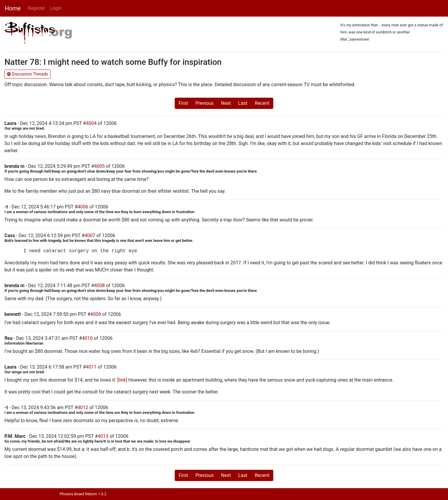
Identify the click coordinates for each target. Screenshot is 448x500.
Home (13, 8)
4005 (99, 166)
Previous (205, 103)
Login (56, 8)
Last (243, 103)
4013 (103, 436)
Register (37, 8)
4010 (87, 338)
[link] (122, 380)
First (183, 103)
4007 (90, 235)
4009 (96, 314)
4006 (83, 207)
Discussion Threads (28, 74)
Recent (262, 103)
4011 (91, 367)
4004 (91, 123)
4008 (99, 286)
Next (226, 103)
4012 (83, 407)
